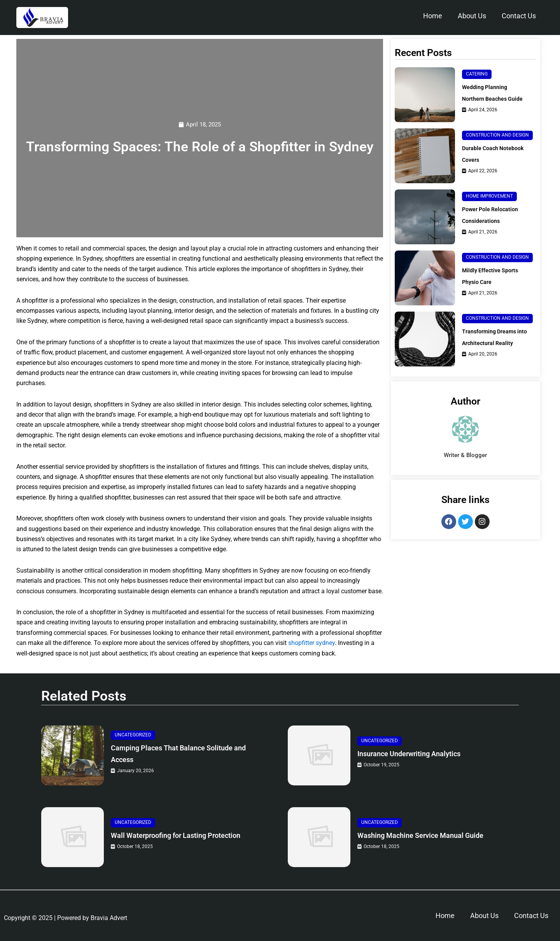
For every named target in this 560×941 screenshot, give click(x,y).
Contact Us (519, 16)
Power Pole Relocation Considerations (493, 222)
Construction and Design (497, 142)
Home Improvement (489, 203)
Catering (477, 72)
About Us (472, 16)
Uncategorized (133, 735)
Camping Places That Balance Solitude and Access (184, 754)
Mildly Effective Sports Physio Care (493, 283)
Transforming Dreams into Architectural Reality (496, 344)
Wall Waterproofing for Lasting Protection (169, 836)
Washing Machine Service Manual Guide (434, 836)
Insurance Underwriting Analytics (420, 754)
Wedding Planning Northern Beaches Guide (487, 96)
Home (433, 16)
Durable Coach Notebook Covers (497, 161)
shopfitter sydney (311, 643)
